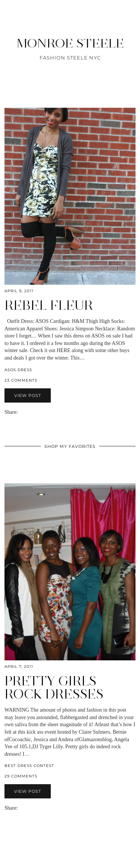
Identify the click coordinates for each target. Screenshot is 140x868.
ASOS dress (18, 370)
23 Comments (21, 380)
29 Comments (21, 776)
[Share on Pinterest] (32, 412)
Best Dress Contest (29, 766)
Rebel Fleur (49, 305)
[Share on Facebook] (25, 412)
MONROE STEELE (70, 43)
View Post (28, 395)
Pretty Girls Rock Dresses (54, 687)
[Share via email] (21, 412)
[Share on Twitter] (28, 412)
